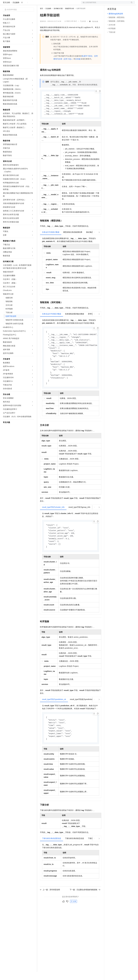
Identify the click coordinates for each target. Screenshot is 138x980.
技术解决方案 (58, 16)
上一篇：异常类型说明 (50, 903)
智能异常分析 (70, 16)
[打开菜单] (4, 4)
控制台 (116, 4)
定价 (53, 4)
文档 (105, 4)
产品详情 (83, 29)
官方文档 (6, 10)
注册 (122, 4)
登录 (131, 4)
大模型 (25, 4)
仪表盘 (78, 67)
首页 (41, 16)
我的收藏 (95, 29)
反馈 (74, 915)
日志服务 (16, 10)
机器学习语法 (87, 64)
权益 (47, 4)
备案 (110, 4)
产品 (32, 4)
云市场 (60, 4)
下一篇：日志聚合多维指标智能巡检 (85, 903)
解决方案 (40, 4)
